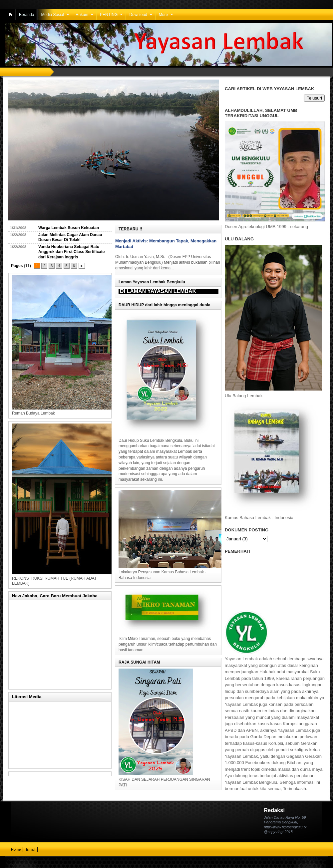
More (163, 15)
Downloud (138, 15)
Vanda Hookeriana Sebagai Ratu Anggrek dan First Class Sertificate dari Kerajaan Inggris (71, 252)
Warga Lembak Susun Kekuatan (69, 228)
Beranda (26, 15)
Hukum (82, 15)
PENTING (109, 15)
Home (16, 849)
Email (31, 849)
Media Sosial (52, 15)
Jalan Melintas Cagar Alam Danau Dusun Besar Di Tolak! (70, 237)
